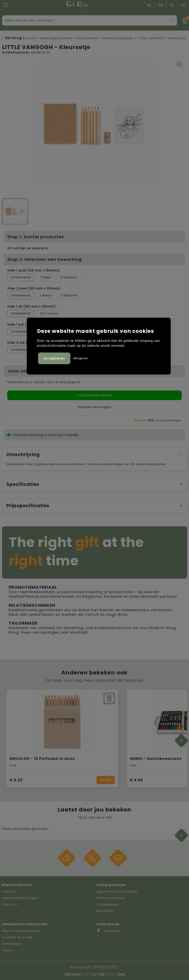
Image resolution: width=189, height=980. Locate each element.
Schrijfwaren (88, 38)
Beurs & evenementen (21, 931)
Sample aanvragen (95, 407)
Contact (9, 891)
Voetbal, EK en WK (18, 937)
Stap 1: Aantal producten (36, 237)
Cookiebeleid (108, 904)
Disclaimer (105, 911)
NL (149, 5)
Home (31, 38)
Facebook (108, 931)
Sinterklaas (12, 944)
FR (161, 5)
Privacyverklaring (111, 898)
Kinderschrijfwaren (118, 38)
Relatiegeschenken (57, 38)
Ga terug (13, 38)
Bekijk (106, 780)
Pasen (7, 950)
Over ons (10, 904)
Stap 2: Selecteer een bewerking (44, 259)
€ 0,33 (16, 780)
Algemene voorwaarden (117, 891)
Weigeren (81, 358)
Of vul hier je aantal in (28, 248)
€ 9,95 (136, 780)
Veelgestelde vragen (20, 898)
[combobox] (85, 20)
